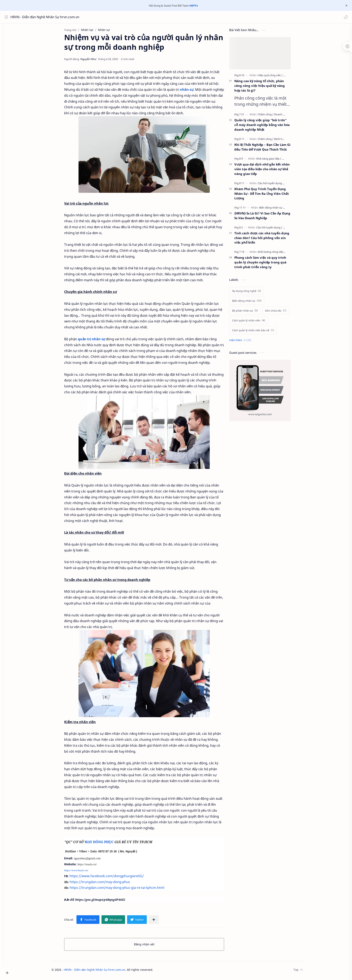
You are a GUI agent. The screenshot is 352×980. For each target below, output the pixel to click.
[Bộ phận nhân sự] (251, 312)
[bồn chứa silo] (282, 312)
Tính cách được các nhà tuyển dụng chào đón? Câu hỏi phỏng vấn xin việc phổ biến (268, 239)
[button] (345, 17)
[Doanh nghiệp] (289, 116)
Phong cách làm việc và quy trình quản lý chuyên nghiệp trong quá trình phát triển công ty (267, 264)
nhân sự (193, 91)
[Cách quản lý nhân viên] (255, 322)
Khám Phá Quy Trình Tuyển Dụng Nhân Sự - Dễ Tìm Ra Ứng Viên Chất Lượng (268, 195)
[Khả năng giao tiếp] (275, 160)
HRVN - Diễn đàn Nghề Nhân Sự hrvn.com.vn (29, 17)
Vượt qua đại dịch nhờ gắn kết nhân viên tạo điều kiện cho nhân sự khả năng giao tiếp (268, 171)
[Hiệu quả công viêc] (277, 77)
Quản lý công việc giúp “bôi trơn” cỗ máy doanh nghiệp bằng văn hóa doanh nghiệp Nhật (268, 126)
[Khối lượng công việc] (278, 253)
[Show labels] (247, 342)
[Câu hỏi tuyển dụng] (277, 185)
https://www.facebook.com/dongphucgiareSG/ (113, 878)
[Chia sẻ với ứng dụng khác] (160, 921)
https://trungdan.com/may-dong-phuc (106, 884)
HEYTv (194, 6)
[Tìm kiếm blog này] (85, 17)
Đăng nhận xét (150, 946)
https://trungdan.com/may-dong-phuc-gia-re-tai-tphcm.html (123, 889)
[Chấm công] (272, 116)
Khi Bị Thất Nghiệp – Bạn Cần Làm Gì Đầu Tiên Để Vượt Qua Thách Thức (269, 149)
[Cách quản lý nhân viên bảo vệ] (259, 332)
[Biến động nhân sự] (278, 209)
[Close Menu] (346, 6)
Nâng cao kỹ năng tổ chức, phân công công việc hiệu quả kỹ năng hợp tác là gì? (266, 87)
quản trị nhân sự (98, 341)
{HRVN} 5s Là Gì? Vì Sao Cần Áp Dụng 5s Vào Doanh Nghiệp (269, 217)
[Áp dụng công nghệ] (253, 293)
